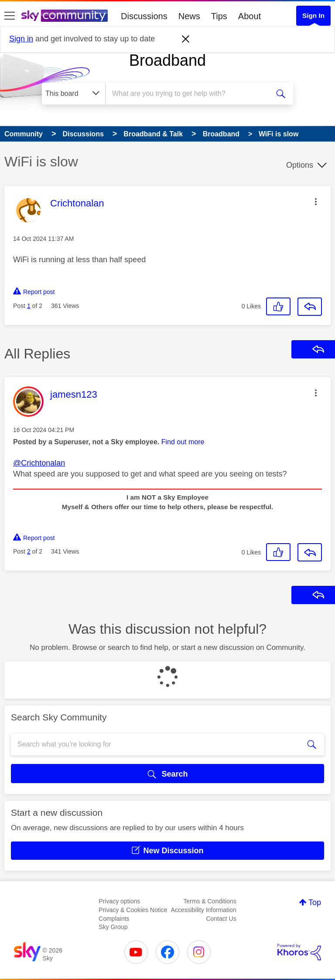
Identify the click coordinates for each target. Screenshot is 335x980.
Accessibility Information (204, 910)
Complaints (114, 919)
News (189, 16)
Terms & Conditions (210, 901)
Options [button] (300, 165)
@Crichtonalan (39, 463)
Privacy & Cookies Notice (133, 910)
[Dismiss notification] (186, 39)
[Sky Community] (65, 16)
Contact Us (221, 919)
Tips (219, 16)
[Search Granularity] (73, 94)
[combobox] (190, 94)
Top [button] (315, 902)
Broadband (167, 60)
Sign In (313, 15)
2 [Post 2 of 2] (29, 551)
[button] (316, 202)
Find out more (183, 442)
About (250, 16)
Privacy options (119, 901)
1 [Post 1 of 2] (29, 306)
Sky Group (113, 927)
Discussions (144, 16)
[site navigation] (10, 16)
